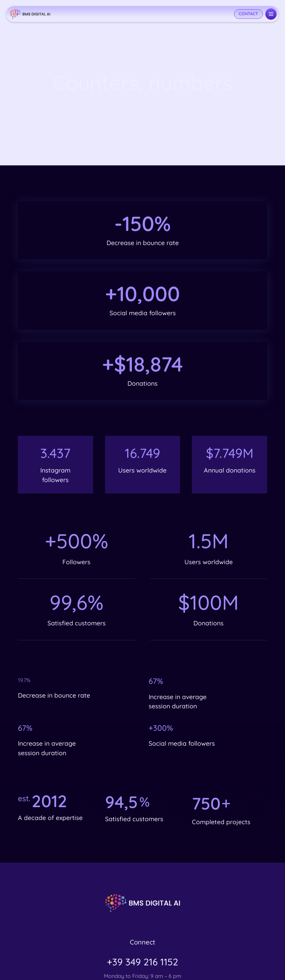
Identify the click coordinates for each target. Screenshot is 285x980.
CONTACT (248, 14)
